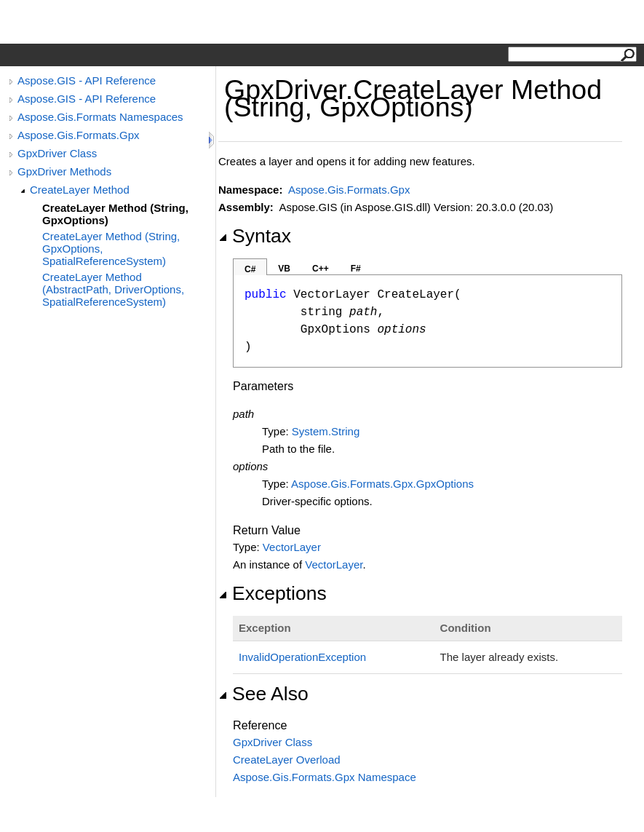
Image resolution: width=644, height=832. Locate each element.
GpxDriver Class (57, 153)
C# (250, 269)
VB (284, 269)
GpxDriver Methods (64, 171)
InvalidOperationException (302, 657)
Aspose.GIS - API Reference (87, 80)
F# (356, 269)
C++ (321, 269)
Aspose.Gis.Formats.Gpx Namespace (325, 777)
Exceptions (273, 593)
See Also (263, 694)
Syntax (255, 236)
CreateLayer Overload (287, 760)
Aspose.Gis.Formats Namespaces (100, 117)
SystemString (326, 431)
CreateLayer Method (80, 190)
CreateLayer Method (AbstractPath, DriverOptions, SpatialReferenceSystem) (113, 289)
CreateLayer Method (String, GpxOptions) (115, 214)
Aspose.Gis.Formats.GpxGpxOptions (382, 484)
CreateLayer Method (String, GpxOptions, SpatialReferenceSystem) (111, 249)
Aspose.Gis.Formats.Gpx (79, 135)
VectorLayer (292, 547)
